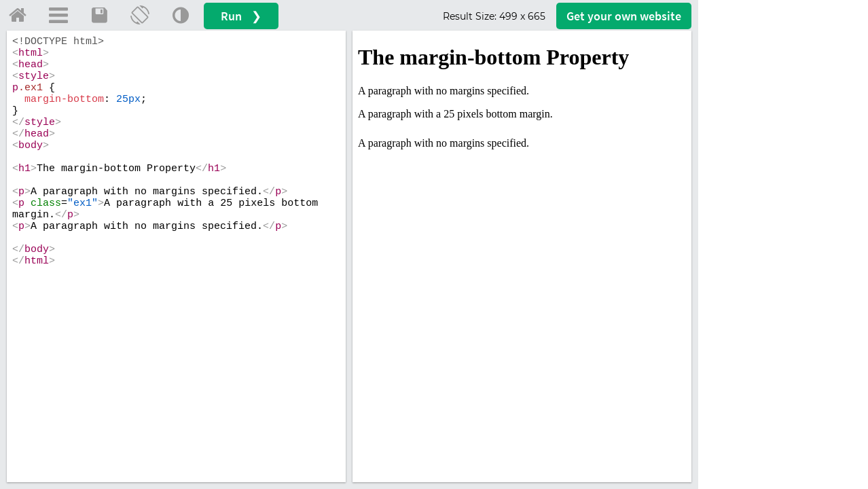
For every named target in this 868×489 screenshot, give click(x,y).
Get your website (624, 16)
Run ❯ (241, 16)
